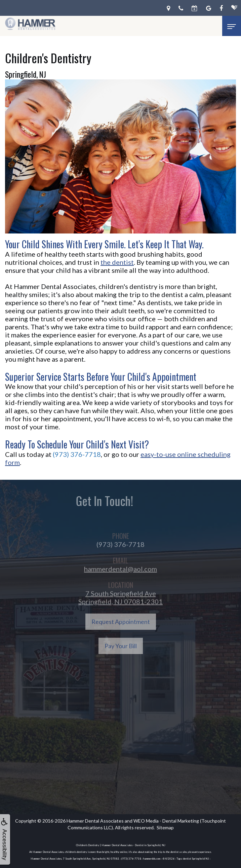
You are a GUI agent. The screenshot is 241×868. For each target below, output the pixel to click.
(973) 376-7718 (77, 454)
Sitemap (165, 827)
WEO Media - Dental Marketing (166, 821)
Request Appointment (121, 632)
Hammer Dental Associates (95, 821)
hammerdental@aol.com (120, 579)
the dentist (117, 262)
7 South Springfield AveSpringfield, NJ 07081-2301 (120, 608)
